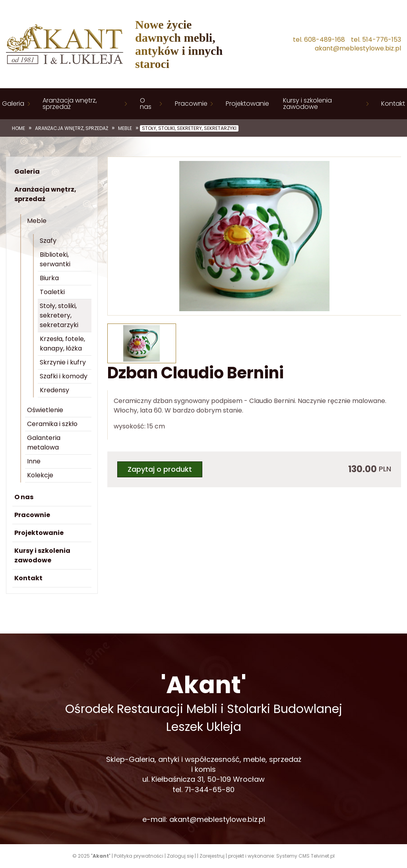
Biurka (49, 278)
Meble (125, 128)
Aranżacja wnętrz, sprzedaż (70, 104)
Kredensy (54, 390)
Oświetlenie (45, 410)
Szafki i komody (64, 376)
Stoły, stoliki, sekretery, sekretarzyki (189, 128)
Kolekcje (40, 475)
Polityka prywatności (139, 856)
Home (18, 128)
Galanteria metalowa (44, 443)
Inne (34, 461)
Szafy (48, 241)
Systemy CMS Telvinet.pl (305, 856)
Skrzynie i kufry (63, 362)
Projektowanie (247, 104)
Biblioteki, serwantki (55, 259)
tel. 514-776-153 (376, 40)
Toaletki (52, 292)
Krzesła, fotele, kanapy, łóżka (62, 344)
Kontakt (393, 104)
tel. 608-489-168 (319, 40)
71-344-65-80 (209, 790)
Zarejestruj (212, 856)
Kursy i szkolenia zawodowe (307, 104)
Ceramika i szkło (52, 424)
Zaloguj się (180, 856)
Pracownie (191, 104)
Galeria (13, 104)
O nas (146, 104)
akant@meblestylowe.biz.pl (358, 48)
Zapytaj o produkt (160, 469)
